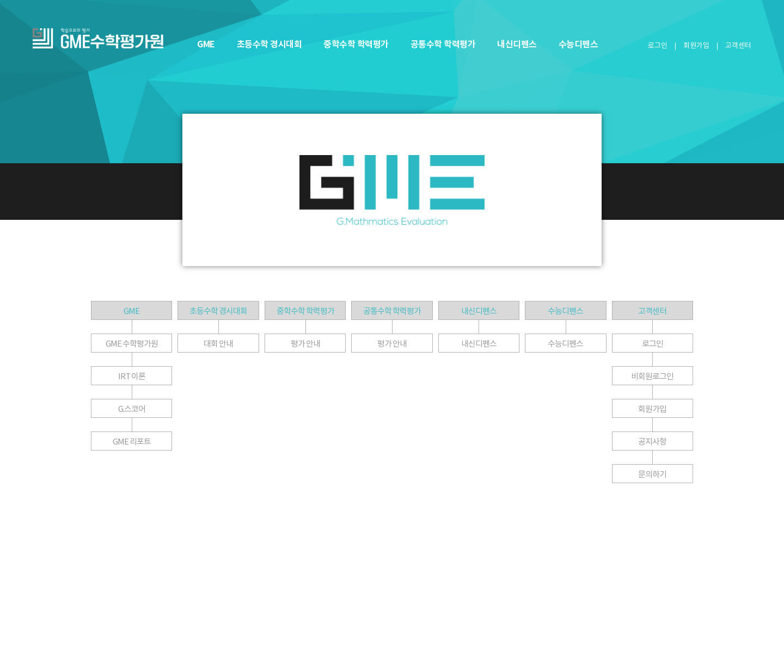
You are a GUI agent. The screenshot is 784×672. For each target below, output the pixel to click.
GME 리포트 (132, 442)
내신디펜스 (517, 44)
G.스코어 (132, 409)
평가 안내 (305, 344)
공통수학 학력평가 (443, 44)
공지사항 (652, 442)
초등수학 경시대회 (269, 44)
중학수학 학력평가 (356, 44)
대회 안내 (218, 344)
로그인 (658, 45)
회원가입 (696, 45)
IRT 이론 (132, 376)
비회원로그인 (652, 376)
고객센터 (652, 311)
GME (206, 44)
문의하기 (652, 474)
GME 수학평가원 (132, 344)
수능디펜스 (578, 44)
